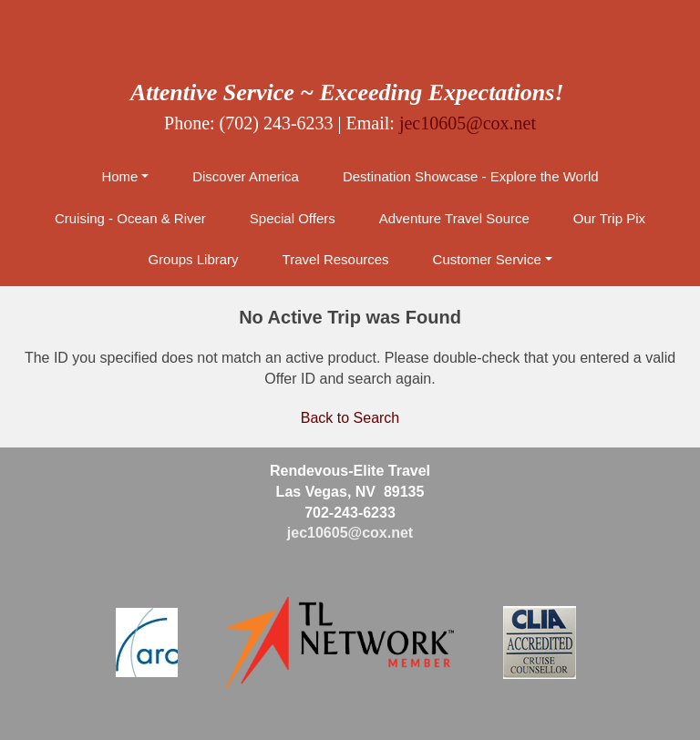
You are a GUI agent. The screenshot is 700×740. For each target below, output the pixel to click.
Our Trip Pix (609, 218)
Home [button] (119, 176)
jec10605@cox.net (468, 123)
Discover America (246, 176)
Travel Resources (336, 259)
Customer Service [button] (487, 259)
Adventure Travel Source (454, 218)
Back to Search (350, 418)
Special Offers (293, 218)
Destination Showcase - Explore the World (471, 176)
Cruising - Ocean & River (130, 218)
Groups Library (193, 259)
